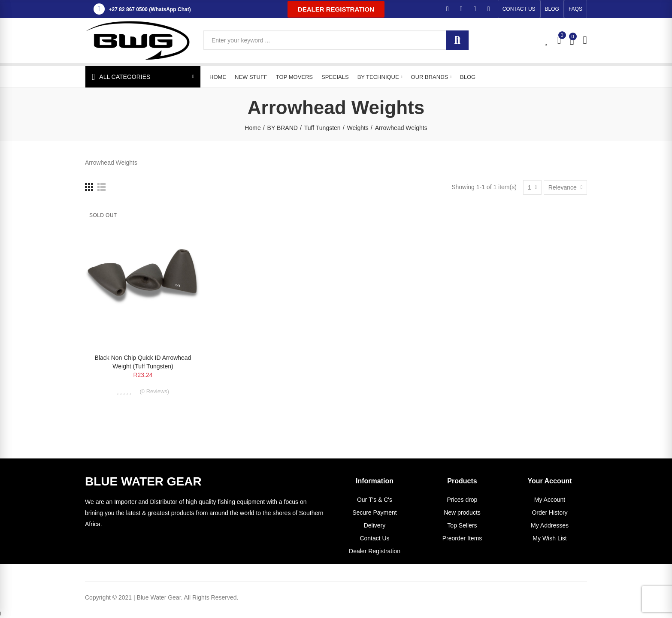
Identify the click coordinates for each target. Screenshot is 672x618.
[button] (336, 9)
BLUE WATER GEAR (143, 481)
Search (457, 40)
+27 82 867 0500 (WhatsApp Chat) (150, 9)
